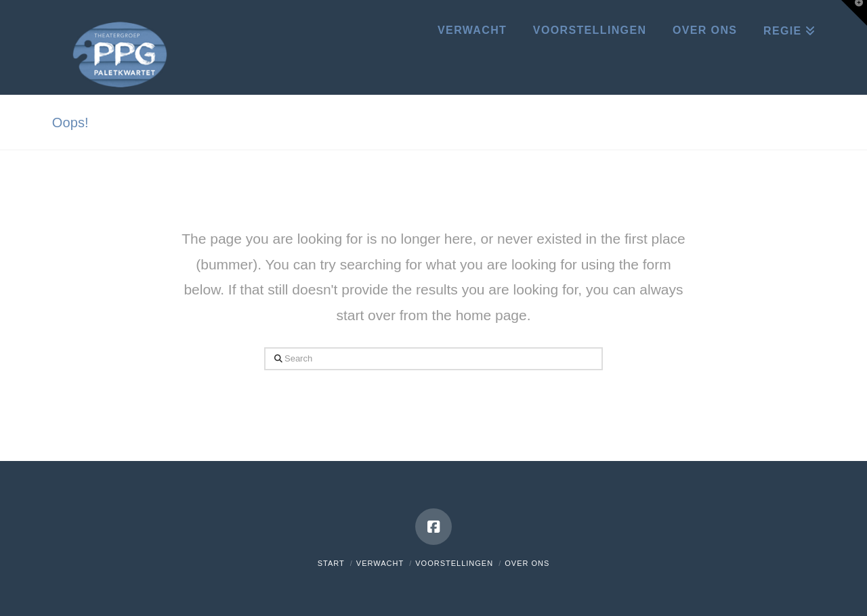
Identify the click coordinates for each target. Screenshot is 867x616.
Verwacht (380, 563)
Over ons (527, 563)
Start (331, 563)
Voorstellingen (454, 563)
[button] (854, 13)
